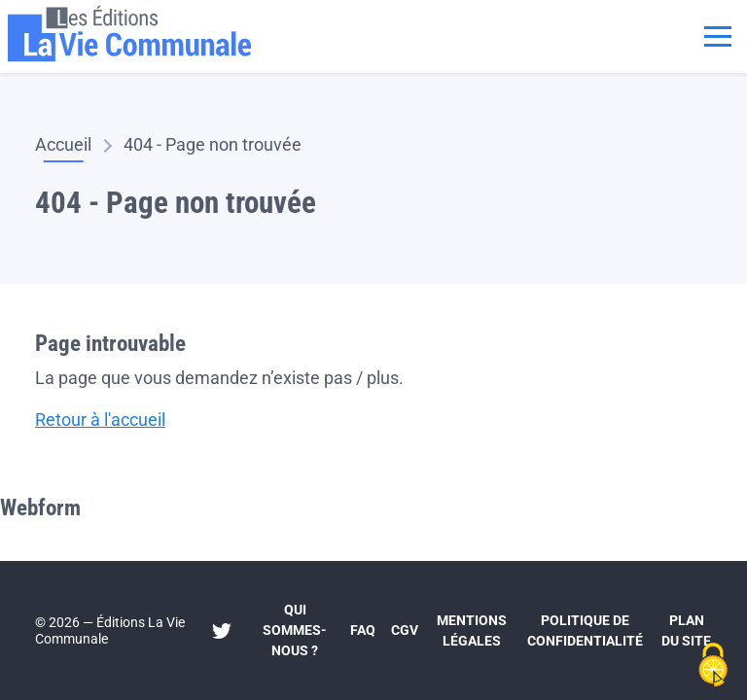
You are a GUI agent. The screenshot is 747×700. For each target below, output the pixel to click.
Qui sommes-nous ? (295, 630)
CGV (405, 630)
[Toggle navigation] (718, 34)
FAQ (363, 630)
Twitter (222, 631)
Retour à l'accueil (100, 420)
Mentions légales (472, 630)
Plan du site (686, 630)
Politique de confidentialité (585, 630)
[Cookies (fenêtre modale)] (713, 666)
